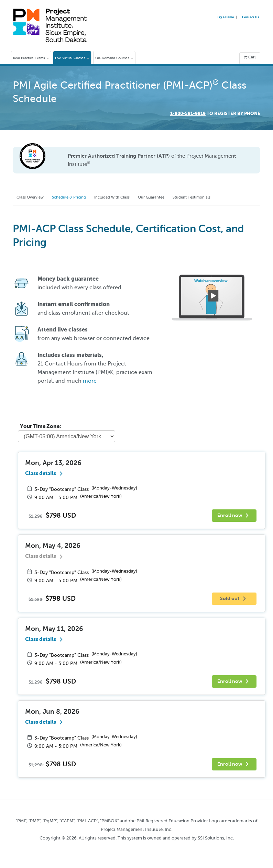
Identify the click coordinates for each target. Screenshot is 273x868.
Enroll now (234, 517)
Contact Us (250, 17)
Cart (250, 57)
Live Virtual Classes (72, 58)
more (90, 382)
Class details (45, 474)
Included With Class (124, 198)
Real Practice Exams (31, 58)
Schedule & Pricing (76, 198)
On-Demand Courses (114, 58)
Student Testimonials (212, 198)
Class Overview (32, 198)
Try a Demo (226, 17)
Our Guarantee (167, 198)
